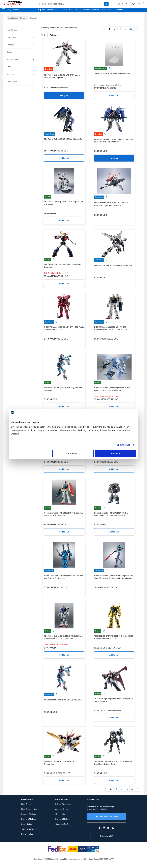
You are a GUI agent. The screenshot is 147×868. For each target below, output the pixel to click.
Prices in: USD (107, 836)
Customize (73, 454)
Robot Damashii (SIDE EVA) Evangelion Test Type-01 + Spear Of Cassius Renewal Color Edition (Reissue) (114, 578)
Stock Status (26, 824)
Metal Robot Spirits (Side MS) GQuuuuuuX (63, 700)
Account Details (62, 809)
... (125, 29)
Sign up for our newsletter (107, 816)
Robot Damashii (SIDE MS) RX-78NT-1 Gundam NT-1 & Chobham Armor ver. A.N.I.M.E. (111, 516)
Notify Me (64, 95)
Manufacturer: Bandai (18, 18)
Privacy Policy (27, 834)
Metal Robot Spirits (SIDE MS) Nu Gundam (113, 265)
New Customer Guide (30, 809)
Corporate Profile (62, 824)
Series (10, 52)
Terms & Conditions (29, 829)
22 (131, 29)
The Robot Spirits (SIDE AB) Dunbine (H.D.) (63, 139)
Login (125, 4)
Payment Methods (29, 819)
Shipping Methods (29, 814)
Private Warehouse (63, 804)
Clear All (33, 18)
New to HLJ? (67, 10)
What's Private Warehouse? (87, 10)
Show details (124, 445)
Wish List (121, 10)
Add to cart (114, 95)
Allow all (115, 454)
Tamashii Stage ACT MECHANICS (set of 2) (113, 73)
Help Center (107, 10)
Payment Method (62, 819)
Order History (61, 814)
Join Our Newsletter (50, 10)
